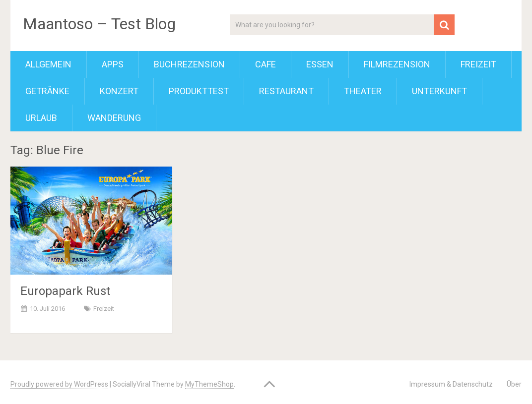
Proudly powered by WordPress (59, 384)
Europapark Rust (65, 291)
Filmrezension (397, 64)
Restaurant (286, 91)
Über (514, 384)
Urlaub (41, 118)
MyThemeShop (209, 384)
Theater (363, 91)
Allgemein (48, 64)
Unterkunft (439, 91)
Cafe (266, 64)
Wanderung (114, 118)
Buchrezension (189, 64)
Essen (320, 64)
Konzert (119, 91)
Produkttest (199, 91)
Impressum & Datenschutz (451, 384)
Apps (113, 64)
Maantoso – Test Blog (99, 24)
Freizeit (478, 64)
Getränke (47, 91)
